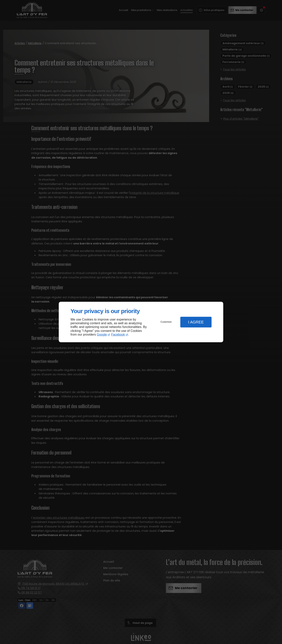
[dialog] (141, 322)
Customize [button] (166, 322)
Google (102, 335)
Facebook (118, 335)
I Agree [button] (196, 322)
